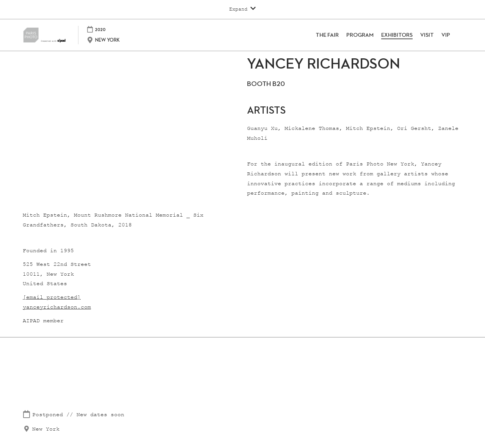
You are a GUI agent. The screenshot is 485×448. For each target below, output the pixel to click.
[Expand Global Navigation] (242, 9)
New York (46, 429)
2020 (111, 29)
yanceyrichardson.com (57, 307)
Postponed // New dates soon (78, 415)
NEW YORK (118, 40)
